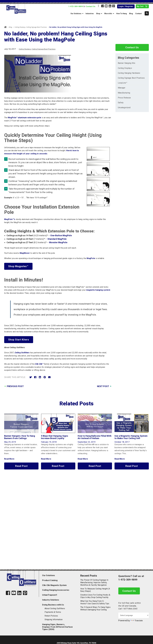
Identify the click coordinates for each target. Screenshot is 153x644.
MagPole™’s (10, 219)
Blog (131, 14)
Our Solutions (76, 14)
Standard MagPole (57, 239)
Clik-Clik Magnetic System (54, 585)
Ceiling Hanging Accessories (56, 590)
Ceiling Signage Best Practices (37, 27)
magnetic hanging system (98, 290)
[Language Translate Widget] (134, 615)
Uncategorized (124, 108)
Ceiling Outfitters (22, 353)
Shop (98, 14)
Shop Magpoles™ (18, 266)
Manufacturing (124, 93)
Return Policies (51, 616)
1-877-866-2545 (130, 609)
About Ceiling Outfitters (55, 608)
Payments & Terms (53, 612)
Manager (122, 88)
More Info (108, 14)
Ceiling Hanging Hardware (129, 73)
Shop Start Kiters (19, 340)
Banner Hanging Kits (127, 63)
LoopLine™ (123, 83)
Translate (137, 621)
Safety (121, 103)
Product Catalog (50, 580)
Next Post (103, 386)
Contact (138, 14)
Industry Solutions (51, 600)
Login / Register (126, 6)
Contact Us (91, 6)
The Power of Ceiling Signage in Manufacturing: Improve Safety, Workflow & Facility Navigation (94, 582)
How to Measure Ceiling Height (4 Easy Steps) (95, 590)
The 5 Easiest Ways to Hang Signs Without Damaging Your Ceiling (95, 608)
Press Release (124, 98)
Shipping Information (54, 620)
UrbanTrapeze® (50, 595)
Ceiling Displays (20, 27)
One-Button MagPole (61, 235)
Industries (90, 14)
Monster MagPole (58, 242)
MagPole (91, 258)
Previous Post (15, 386)
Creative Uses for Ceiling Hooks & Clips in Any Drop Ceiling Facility (95, 596)
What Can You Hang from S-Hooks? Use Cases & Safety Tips (95, 602)
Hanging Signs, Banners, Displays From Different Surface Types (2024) (57, 627)
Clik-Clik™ (39, 364)
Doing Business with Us (53, 605)
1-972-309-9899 (76, 6)
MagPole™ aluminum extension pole (25, 118)
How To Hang (122, 14)
